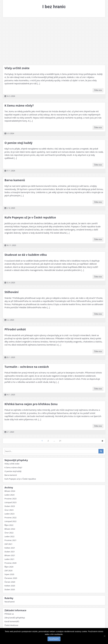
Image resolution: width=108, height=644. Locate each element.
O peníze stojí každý (18, 143)
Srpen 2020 (9, 574)
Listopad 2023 (10, 502)
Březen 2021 (10, 555)
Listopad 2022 (10, 521)
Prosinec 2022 (10, 518)
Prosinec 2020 (10, 563)
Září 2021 (8, 544)
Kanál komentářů (12, 621)
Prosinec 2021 (10, 540)
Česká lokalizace (11, 625)
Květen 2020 (10, 586)
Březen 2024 (10, 491)
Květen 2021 (10, 548)
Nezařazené (10, 602)
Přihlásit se (9, 614)
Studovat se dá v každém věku (26, 255)
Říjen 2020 (9, 567)
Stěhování (12, 292)
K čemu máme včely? (19, 106)
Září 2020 (8, 571)
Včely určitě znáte (17, 68)
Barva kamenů (15, 180)
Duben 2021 (10, 552)
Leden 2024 (9, 495)
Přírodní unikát (15, 329)
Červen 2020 (10, 582)
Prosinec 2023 (10, 499)
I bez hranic (54, 7)
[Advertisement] (54, 41)
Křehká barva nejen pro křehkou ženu (31, 404)
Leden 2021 (9, 559)
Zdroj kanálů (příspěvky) (15, 618)
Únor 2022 (9, 533)
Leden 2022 (9, 536)
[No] (104, 636)
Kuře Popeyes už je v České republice (30, 217)
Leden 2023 (9, 514)
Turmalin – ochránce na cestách (27, 367)
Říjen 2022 (9, 525)
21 (60, 441)
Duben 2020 (10, 589)
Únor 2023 (9, 510)
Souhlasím (54, 639)
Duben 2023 (10, 506)
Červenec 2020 (11, 578)
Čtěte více (98, 90)
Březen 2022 (10, 529)
